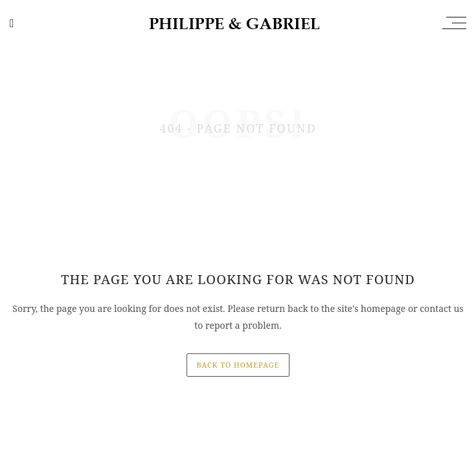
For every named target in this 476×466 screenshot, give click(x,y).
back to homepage (238, 365)
